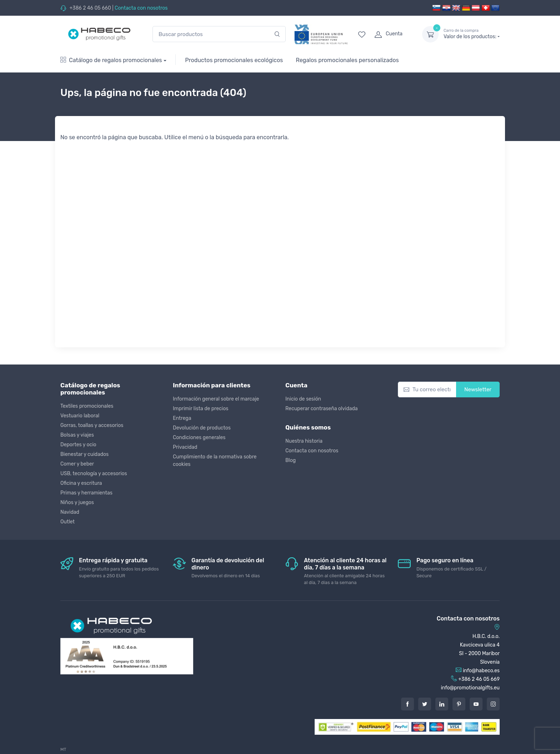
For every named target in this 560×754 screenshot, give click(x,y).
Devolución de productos (202, 428)
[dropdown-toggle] (430, 34)
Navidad (70, 512)
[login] (392, 34)
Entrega (182, 418)
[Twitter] (425, 704)
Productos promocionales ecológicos (234, 60)
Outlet (67, 522)
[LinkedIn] (442, 704)
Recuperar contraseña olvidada (322, 409)
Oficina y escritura (81, 483)
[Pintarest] (459, 704)
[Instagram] (493, 704)
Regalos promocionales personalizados (347, 60)
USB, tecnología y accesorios (94, 474)
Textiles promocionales (87, 406)
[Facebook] (407, 704)
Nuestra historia (304, 441)
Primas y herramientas (86, 493)
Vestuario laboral (80, 416)
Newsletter (478, 389)
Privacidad (185, 447)
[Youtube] (476, 704)
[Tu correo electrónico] (427, 390)
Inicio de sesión (303, 399)
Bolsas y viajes (77, 435)
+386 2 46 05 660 (90, 8)
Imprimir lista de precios (201, 409)
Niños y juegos (77, 502)
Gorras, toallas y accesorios (92, 425)
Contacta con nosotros (141, 8)
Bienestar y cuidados (84, 454)
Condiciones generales (199, 438)
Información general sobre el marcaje (216, 399)
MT (63, 749)
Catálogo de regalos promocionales (111, 60)
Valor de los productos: (472, 34)
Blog (291, 460)
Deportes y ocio (78, 445)
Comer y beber (77, 464)
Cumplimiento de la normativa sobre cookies (215, 461)
